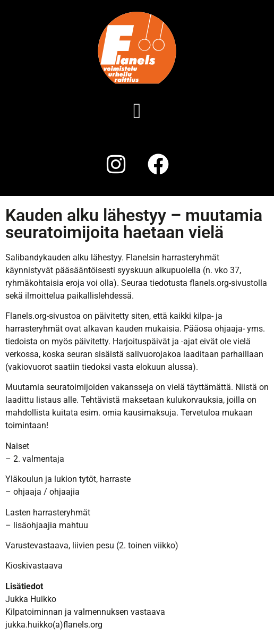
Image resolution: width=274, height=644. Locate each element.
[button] (137, 111)
